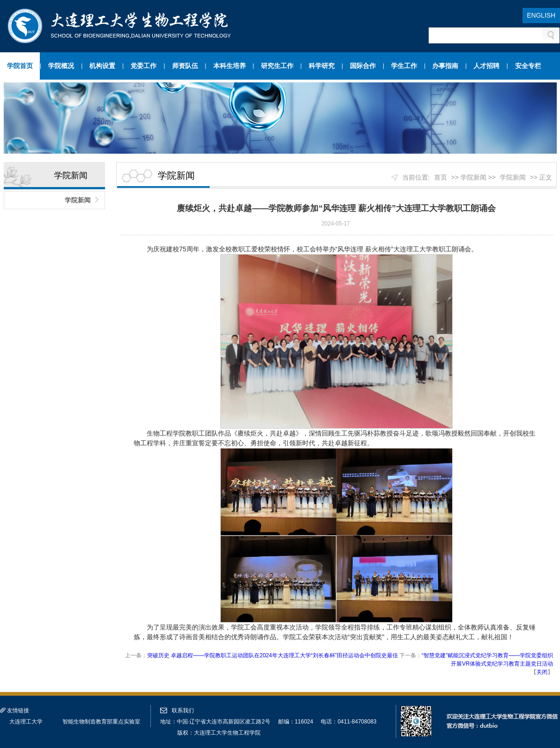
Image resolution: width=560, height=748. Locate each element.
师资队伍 (185, 66)
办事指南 (445, 66)
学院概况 (61, 66)
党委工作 (143, 66)
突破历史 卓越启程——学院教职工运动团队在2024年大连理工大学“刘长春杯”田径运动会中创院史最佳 (273, 655)
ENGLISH (541, 15)
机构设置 (102, 66)
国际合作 (363, 66)
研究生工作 (277, 66)
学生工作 (404, 66)
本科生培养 (230, 66)
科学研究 (322, 66)
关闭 (542, 672)
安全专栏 (528, 66)
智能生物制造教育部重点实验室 (101, 722)
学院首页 (20, 66)
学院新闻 (78, 200)
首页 (441, 177)
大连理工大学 (26, 722)
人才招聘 (486, 66)
